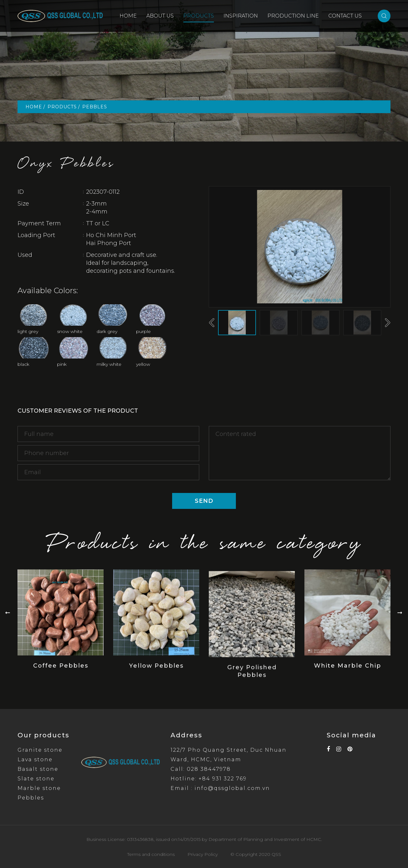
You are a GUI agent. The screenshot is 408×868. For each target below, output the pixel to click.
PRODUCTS (199, 16)
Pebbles (31, 798)
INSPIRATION (241, 16)
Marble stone (39, 788)
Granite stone (40, 750)
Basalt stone (38, 769)
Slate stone (36, 779)
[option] (300, 247)
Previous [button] (212, 322)
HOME (128, 16)
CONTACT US (345, 16)
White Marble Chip (348, 673)
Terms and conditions (151, 854)
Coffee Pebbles (61, 675)
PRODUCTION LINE (293, 16)
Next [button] (388, 322)
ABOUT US (160, 16)
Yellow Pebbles (156, 677)
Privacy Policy (203, 854)
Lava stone (35, 759)
